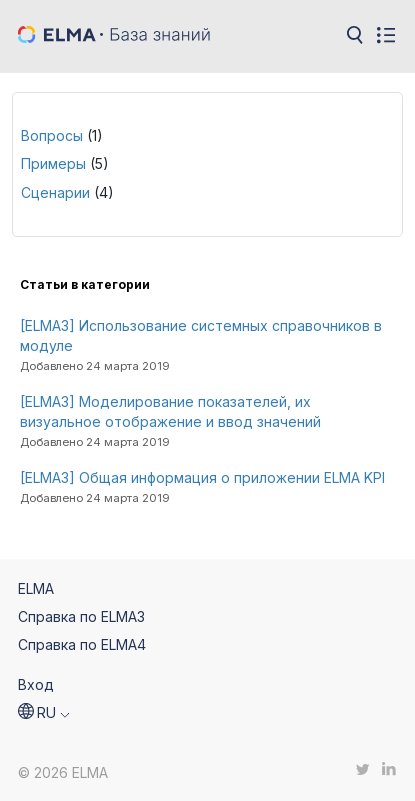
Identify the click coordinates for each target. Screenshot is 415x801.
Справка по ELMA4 (82, 644)
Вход (36, 684)
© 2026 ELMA (63, 772)
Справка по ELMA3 (81, 616)
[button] (44, 713)
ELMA (36, 588)
